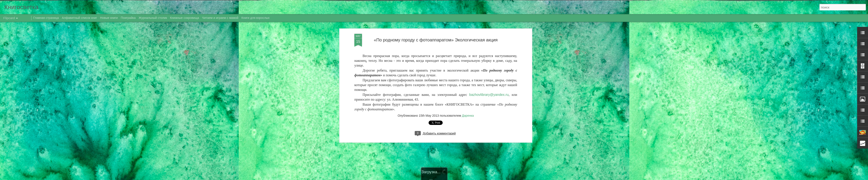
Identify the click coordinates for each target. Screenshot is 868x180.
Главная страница (46, 18)
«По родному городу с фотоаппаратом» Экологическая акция (436, 28)
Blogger (469, 178)
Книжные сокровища (184, 18)
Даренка (468, 104)
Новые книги (109, 18)
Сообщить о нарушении (488, 178)
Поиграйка (128, 18)
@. (489, 83)
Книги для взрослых (256, 18)
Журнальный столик (153, 18)
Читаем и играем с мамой (220, 18)
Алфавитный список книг (80, 18)
